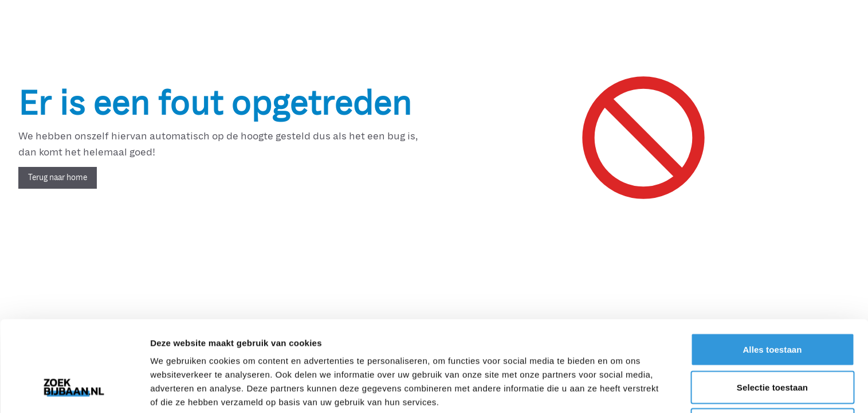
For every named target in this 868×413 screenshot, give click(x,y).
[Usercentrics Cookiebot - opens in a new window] (74, 391)
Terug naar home (58, 178)
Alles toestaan (772, 272)
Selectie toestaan (772, 309)
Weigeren (772, 347)
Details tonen (619, 390)
